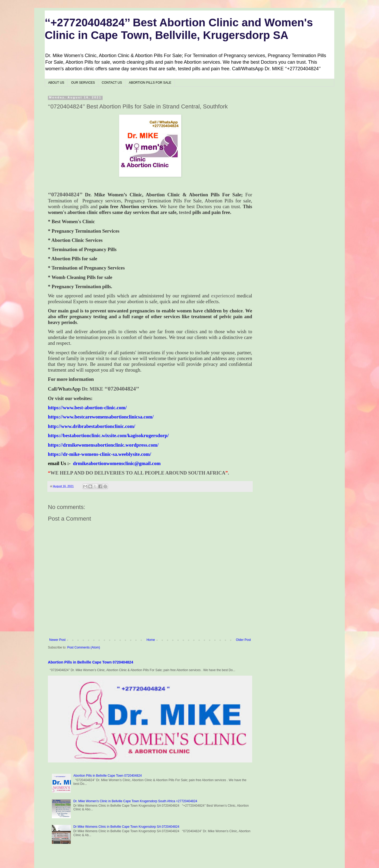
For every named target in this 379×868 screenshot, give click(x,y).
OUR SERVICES (83, 83)
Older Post (243, 640)
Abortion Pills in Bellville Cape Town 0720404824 (91, 662)
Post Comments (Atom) (84, 647)
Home (151, 640)
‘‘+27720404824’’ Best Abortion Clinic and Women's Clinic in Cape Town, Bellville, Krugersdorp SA (179, 29)
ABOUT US (56, 83)
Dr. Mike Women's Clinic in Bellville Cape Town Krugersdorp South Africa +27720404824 (135, 801)
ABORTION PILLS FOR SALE (150, 83)
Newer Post (57, 640)
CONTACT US (112, 83)
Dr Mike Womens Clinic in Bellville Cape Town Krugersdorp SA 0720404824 (126, 827)
